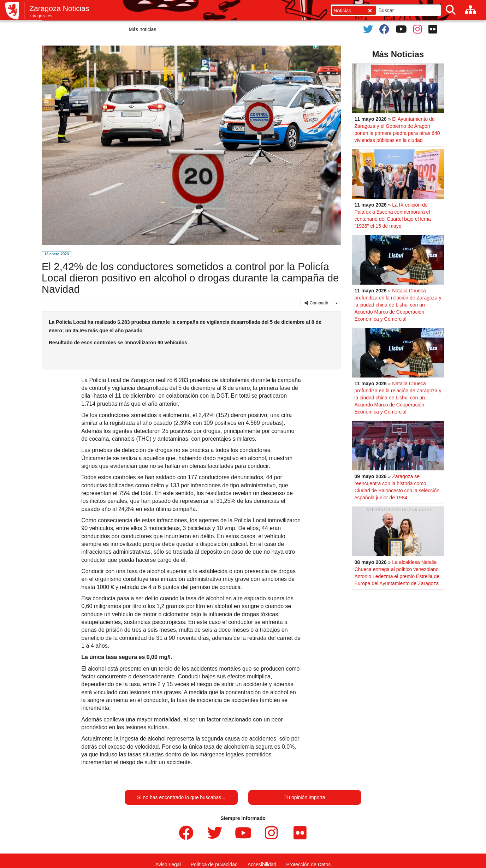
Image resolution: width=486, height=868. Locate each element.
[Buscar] (451, 10)
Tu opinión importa (305, 797)
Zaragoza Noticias (59, 8)
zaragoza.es (41, 16)
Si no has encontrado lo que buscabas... (181, 797)
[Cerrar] (370, 10)
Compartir (316, 303)
